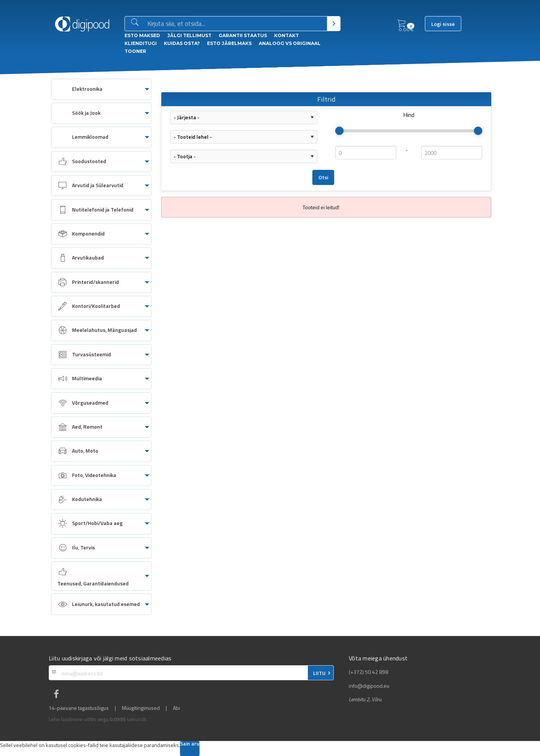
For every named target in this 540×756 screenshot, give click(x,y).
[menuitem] (101, 89)
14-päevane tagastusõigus (79, 708)
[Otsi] (334, 24)
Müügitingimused (141, 708)
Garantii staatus (243, 35)
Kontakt (286, 35)
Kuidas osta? (182, 43)
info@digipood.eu (369, 686)
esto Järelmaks (229, 43)
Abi (176, 708)
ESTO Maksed (142, 35)
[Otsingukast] (236, 24)
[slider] (339, 131)
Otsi (323, 177)
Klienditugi (141, 43)
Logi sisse (443, 24)
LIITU (319, 673)
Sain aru (190, 744)
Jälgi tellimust (189, 35)
